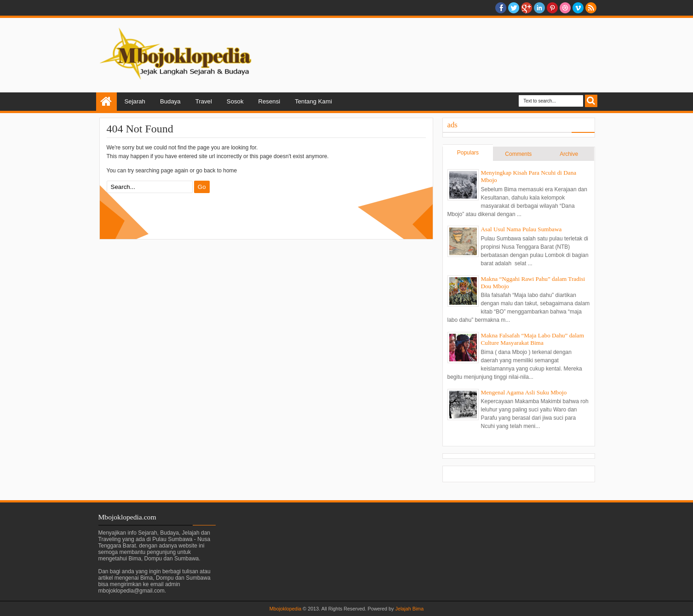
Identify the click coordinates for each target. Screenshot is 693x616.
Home (106, 102)
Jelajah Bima (410, 609)
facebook (501, 8)
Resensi (269, 101)
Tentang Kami (313, 101)
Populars (468, 153)
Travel (204, 101)
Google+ (527, 8)
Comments (518, 154)
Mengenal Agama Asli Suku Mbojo (524, 392)
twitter (514, 8)
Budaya (170, 101)
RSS (591, 8)
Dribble (565, 8)
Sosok (235, 101)
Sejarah (135, 101)
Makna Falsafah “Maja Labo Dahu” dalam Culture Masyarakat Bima (533, 339)
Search (591, 101)
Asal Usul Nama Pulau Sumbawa (521, 229)
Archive (569, 154)
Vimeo (578, 8)
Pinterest (552, 8)
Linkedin (539, 8)
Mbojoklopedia (286, 609)
